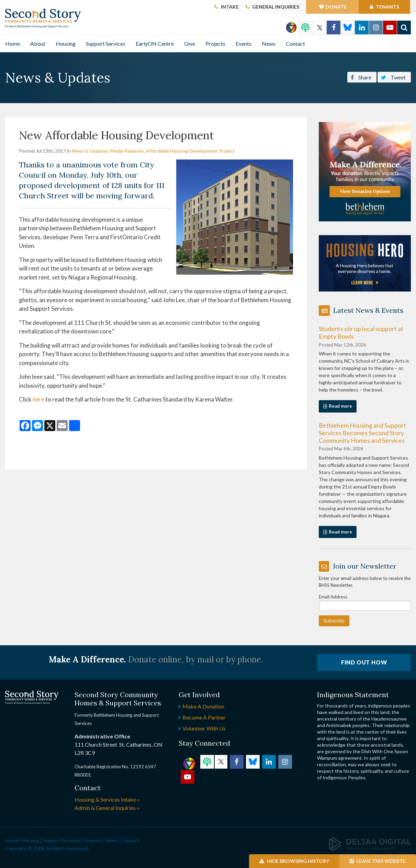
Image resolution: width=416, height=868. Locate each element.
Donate (336, 7)
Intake (230, 7)
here (39, 399)
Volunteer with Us (204, 728)
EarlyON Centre (155, 43)
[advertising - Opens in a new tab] (365, 263)
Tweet (393, 77)
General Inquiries (276, 7)
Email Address (333, 597)
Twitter (319, 28)
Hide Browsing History (294, 861)
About (38, 43)
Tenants (387, 7)
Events (244, 43)
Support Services (106, 43)
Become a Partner (204, 717)
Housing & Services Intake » (107, 799)
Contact (295, 43)
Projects (215, 43)
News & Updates (90, 151)
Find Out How (364, 662)
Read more (340, 406)
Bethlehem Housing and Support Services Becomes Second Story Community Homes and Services (362, 433)
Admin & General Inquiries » (107, 808)
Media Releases (127, 151)
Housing (66, 43)
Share (361, 77)
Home (13, 43)
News (269, 43)
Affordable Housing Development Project (190, 151)
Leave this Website (378, 861)
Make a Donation (203, 706)
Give (190, 43)
